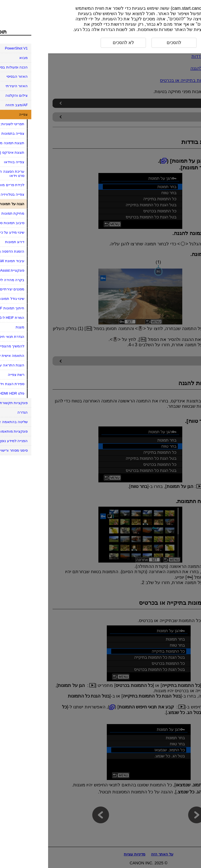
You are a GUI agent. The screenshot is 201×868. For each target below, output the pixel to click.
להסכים (129, 19)
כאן (175, 19)
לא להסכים (160, 24)
